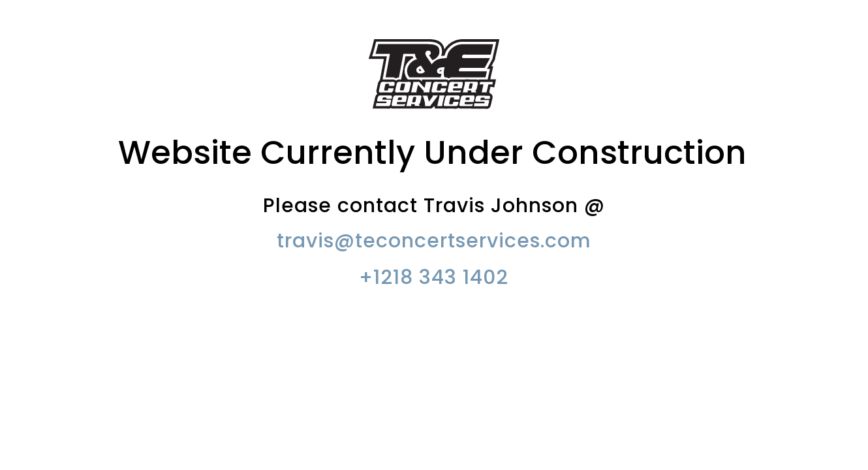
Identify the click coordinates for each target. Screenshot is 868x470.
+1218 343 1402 (434, 277)
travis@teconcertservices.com (434, 241)
